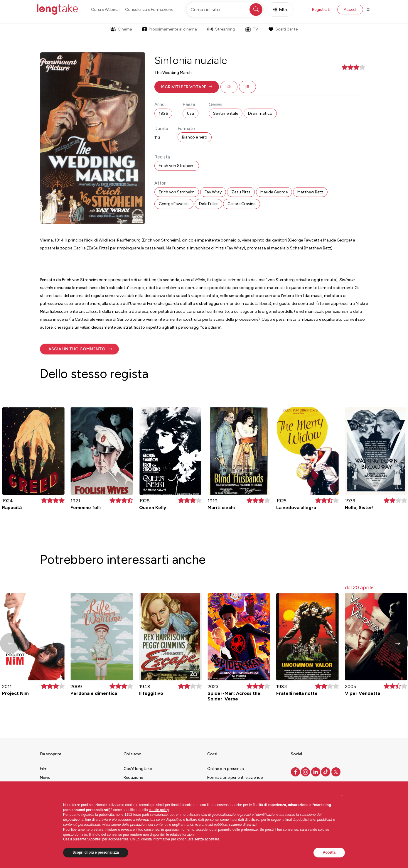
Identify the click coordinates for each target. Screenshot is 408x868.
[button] (187, 87)
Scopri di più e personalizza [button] (96, 852)
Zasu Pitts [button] (241, 192)
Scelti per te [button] (283, 29)
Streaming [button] (221, 29)
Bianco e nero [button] (195, 137)
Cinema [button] (121, 29)
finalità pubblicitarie (300, 820)
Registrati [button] (321, 10)
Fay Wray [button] (213, 192)
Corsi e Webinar (106, 10)
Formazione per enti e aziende (235, 777)
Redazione (133, 777)
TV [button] (252, 29)
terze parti (141, 815)
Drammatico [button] (260, 113)
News (45, 777)
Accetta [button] (329, 852)
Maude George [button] (274, 192)
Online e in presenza (226, 769)
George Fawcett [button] (174, 204)
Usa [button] (190, 113)
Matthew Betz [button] (310, 192)
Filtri (280, 10)
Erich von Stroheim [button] (177, 166)
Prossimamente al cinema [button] (170, 29)
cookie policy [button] (159, 810)
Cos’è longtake (138, 769)
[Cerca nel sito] (225, 10)
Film (44, 769)
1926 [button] (163, 113)
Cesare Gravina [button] (242, 204)
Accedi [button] (350, 10)
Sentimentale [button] (226, 113)
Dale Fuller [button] (208, 204)
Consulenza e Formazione (149, 10)
